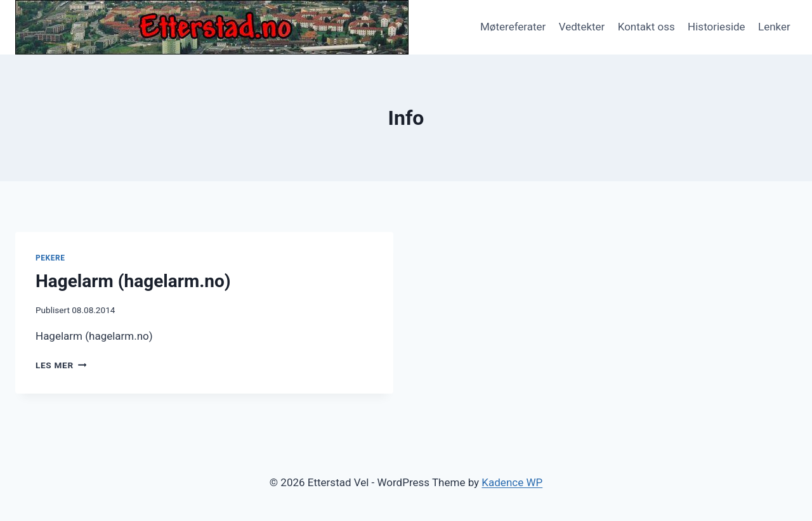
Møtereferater (513, 27)
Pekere (50, 258)
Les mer (61, 365)
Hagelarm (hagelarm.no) (133, 281)
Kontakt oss (646, 27)
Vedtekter (582, 27)
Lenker (774, 27)
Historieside (717, 27)
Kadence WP (512, 482)
